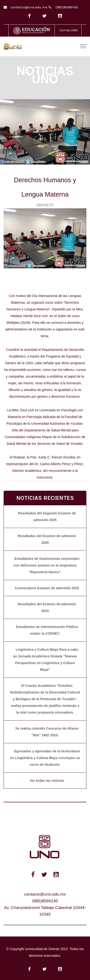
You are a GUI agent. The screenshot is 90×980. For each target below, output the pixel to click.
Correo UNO (69, 30)
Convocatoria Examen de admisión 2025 (47, 588)
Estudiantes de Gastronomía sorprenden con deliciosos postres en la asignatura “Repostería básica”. (46, 565)
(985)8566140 (67, 7)
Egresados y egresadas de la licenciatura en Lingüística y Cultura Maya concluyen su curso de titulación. (45, 758)
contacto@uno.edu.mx (29, 7)
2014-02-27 (45, 205)
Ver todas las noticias (47, 781)
